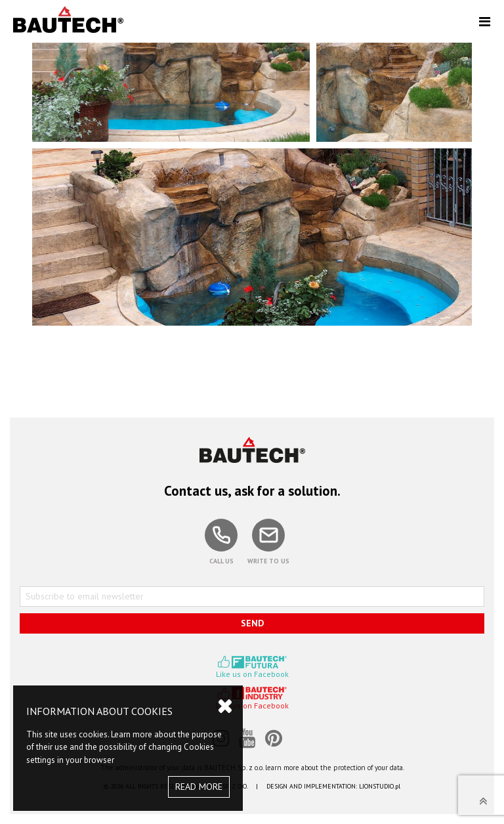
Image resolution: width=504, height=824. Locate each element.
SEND (252, 623)
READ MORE (199, 787)
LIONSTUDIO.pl (380, 786)
